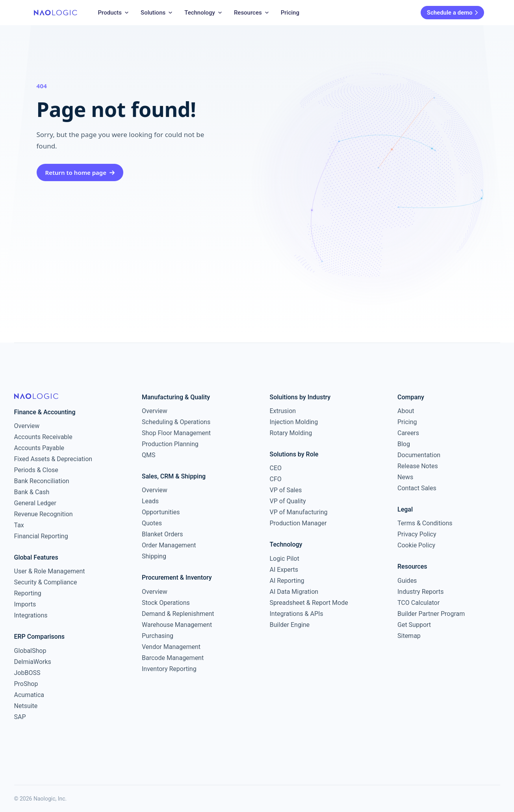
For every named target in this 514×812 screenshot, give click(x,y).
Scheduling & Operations (176, 422)
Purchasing (158, 636)
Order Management (169, 545)
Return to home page (80, 172)
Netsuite (26, 706)
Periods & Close (36, 470)
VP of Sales (286, 490)
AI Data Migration (294, 592)
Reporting (28, 593)
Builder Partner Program (431, 614)
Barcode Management (173, 658)
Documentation (419, 455)
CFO (276, 479)
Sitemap (409, 636)
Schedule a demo (452, 13)
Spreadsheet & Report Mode (309, 603)
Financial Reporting (41, 536)
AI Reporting (287, 581)
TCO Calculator (418, 603)
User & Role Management (50, 571)
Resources (252, 13)
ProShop (26, 684)
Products (114, 13)
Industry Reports (420, 592)
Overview (27, 426)
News (405, 477)
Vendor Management (171, 647)
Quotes (152, 523)
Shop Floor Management (176, 433)
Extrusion (283, 411)
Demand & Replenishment (178, 614)
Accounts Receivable (43, 437)
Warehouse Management (177, 625)
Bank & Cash (32, 492)
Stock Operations (166, 603)
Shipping (154, 556)
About (406, 411)
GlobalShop (30, 651)
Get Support (414, 625)
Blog (404, 444)
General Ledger (35, 503)
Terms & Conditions (425, 523)
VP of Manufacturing (299, 512)
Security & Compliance (46, 582)
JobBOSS (27, 673)
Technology (204, 13)
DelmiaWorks (33, 662)
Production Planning (170, 444)
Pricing (290, 13)
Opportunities (161, 512)
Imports (25, 604)
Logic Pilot (285, 559)
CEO (276, 468)
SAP (20, 717)
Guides (407, 581)
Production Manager (298, 523)
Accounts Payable (39, 448)
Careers (408, 433)
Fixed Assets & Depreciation (53, 459)
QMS (148, 455)
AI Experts (284, 570)
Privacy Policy (417, 534)
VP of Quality (288, 501)
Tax (19, 525)
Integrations (31, 615)
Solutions (157, 13)
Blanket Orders (162, 534)
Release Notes (418, 466)
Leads (150, 501)
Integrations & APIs (297, 614)
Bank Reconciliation (42, 481)
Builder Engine (290, 625)
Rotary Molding (291, 433)
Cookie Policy (416, 545)
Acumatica (29, 695)
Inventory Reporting (169, 669)
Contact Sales (417, 488)
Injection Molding (294, 422)
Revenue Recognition (44, 514)
